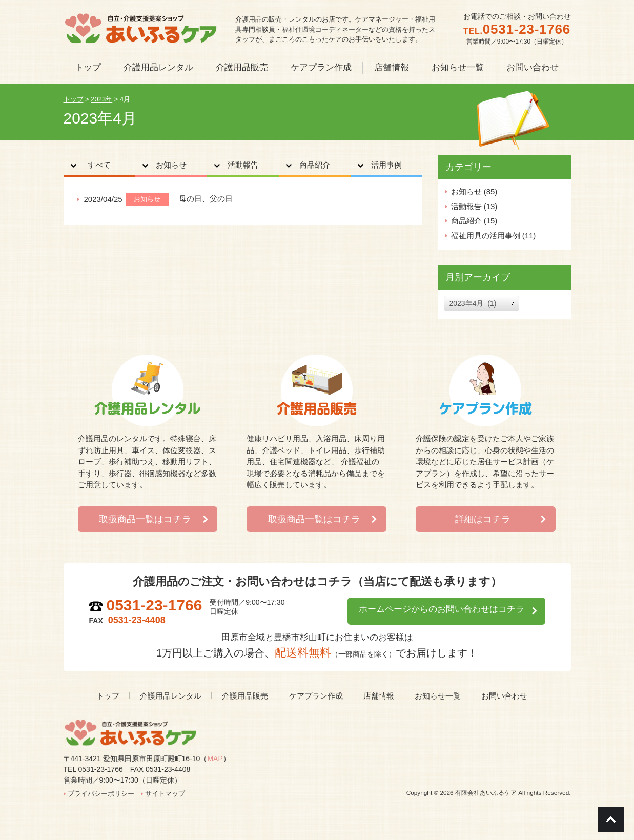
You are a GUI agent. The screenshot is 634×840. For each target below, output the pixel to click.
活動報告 (243, 165)
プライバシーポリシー (101, 794)
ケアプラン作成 (316, 696)
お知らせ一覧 (438, 696)
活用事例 (386, 165)
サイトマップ (165, 794)
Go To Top (611, 819)
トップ (108, 696)
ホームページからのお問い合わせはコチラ (435, 609)
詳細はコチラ (483, 519)
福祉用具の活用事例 (486, 235)
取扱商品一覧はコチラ (145, 519)
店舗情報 (379, 696)
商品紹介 (315, 165)
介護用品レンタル (171, 696)
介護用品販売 (245, 696)
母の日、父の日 (206, 199)
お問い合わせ (504, 696)
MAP (215, 759)
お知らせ (171, 165)
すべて (99, 165)
